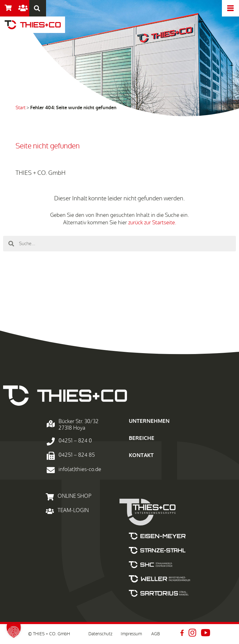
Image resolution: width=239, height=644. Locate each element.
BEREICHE (142, 438)
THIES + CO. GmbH (41, 173)
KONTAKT (141, 455)
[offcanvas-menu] (230, 8)
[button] (14, 630)
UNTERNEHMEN (149, 421)
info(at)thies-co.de (80, 469)
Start (21, 108)
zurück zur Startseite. (152, 223)
